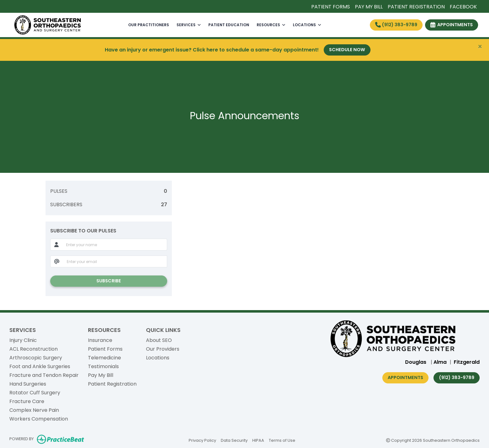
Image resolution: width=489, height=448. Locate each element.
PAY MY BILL (369, 7)
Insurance (100, 340)
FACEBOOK (463, 7)
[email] (115, 261)
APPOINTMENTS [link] (452, 25)
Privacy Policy (202, 440)
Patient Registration (112, 384)
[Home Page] (48, 24)
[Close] (480, 47)
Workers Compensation (39, 419)
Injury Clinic (23, 340)
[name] (115, 245)
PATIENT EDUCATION (229, 25)
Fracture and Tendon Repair (44, 375)
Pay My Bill (101, 375)
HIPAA (258, 440)
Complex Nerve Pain (34, 410)
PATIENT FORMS (331, 7)
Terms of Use (282, 440)
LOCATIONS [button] (307, 25)
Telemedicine (104, 358)
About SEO (159, 340)
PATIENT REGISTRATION (416, 7)
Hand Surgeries (28, 384)
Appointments (405, 377)
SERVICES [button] (189, 25)
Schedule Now (347, 50)
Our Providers (163, 349)
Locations (158, 358)
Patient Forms (105, 349)
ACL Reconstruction (34, 349)
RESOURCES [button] (271, 25)
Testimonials (103, 366)
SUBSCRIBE (109, 281)
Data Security (234, 440)
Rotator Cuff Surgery (35, 393)
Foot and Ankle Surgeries (40, 366)
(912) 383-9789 (396, 25)
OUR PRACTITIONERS (149, 25)
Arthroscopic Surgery (36, 358)
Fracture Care (27, 401)
